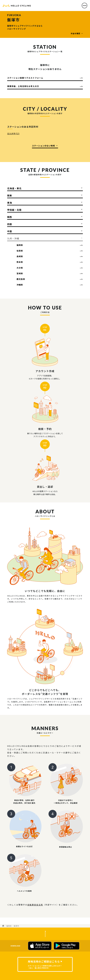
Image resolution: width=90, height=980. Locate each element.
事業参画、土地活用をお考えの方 (23, 86)
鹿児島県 (21, 279)
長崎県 (20, 256)
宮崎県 (20, 273)
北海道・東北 (14, 188)
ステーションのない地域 (43, 146)
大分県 (20, 268)
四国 (10, 224)
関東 (10, 195)
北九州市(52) (13, 134)
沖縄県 (20, 285)
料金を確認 (76, 33)
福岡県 (20, 245)
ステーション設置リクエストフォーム (25, 78)
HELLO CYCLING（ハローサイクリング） (17, 6)
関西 (10, 217)
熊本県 (20, 262)
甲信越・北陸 (14, 210)
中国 (10, 231)
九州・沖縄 (13, 238)
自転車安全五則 (35, 905)
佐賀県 (20, 251)
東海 (10, 203)
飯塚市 (16, 926)
